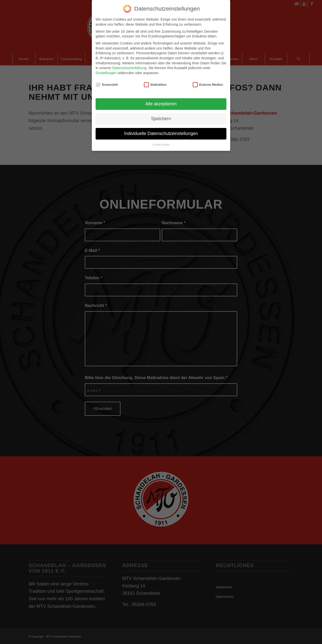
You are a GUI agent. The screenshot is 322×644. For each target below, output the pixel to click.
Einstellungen (106, 71)
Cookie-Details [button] (161, 143)
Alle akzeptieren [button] (161, 102)
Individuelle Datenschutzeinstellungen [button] (161, 132)
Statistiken (155, 83)
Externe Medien (208, 83)
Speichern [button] (161, 117)
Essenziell (107, 83)
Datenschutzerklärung (129, 66)
